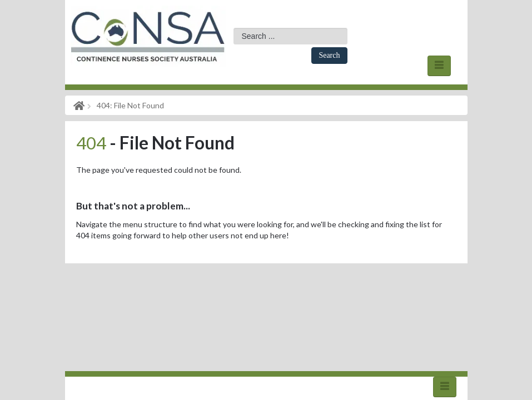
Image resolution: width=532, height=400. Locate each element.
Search (329, 55)
